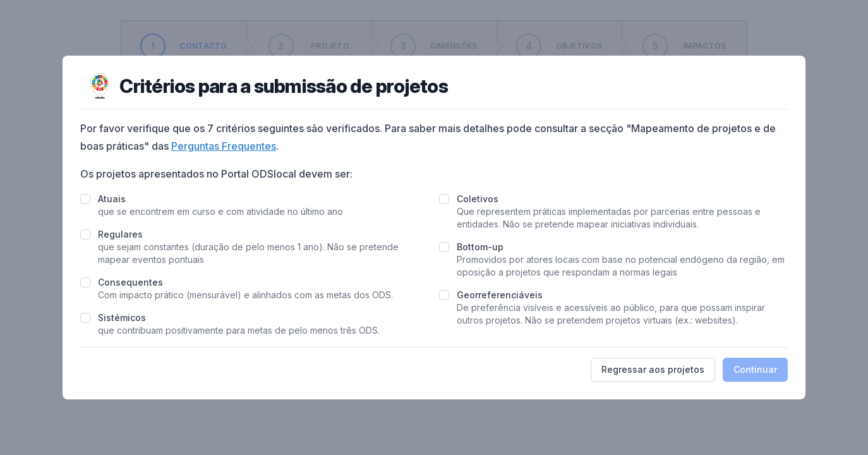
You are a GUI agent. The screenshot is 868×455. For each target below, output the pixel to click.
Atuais (112, 199)
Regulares (120, 234)
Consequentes (130, 282)
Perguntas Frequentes (224, 146)
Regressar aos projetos (653, 369)
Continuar (755, 369)
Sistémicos (122, 318)
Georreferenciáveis (500, 295)
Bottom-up (480, 247)
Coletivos (478, 199)
